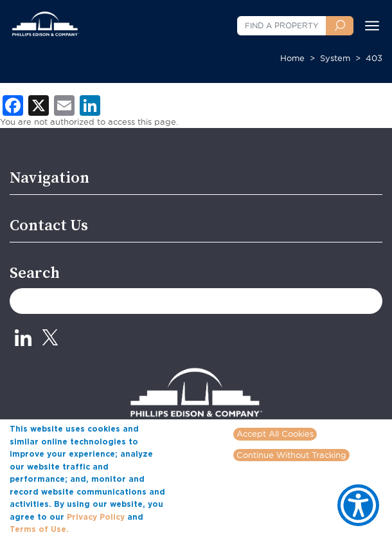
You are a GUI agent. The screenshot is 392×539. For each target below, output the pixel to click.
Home (292, 58)
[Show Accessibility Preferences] (358, 505)
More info (91, 529)
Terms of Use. (39, 529)
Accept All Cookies (275, 434)
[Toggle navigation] (372, 26)
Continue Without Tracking (291, 455)
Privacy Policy (96, 517)
